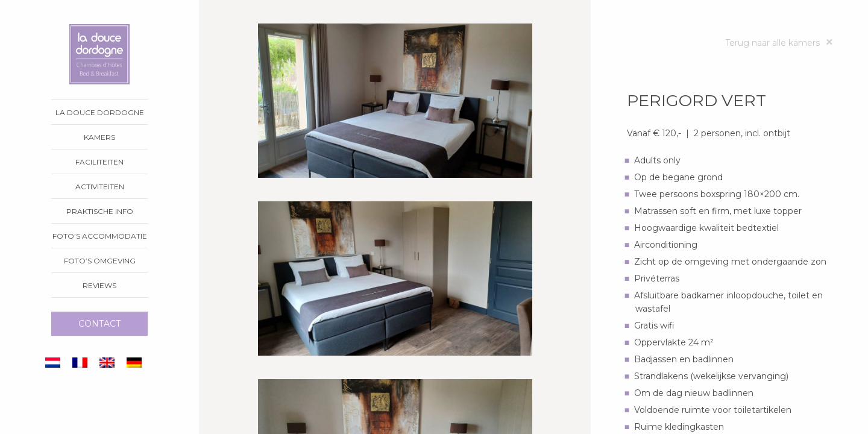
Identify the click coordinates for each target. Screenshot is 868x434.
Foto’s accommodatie (100, 236)
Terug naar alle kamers (778, 43)
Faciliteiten (99, 162)
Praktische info (100, 211)
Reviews (99, 285)
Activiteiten (100, 187)
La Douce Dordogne (100, 112)
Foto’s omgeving (100, 261)
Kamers (99, 137)
